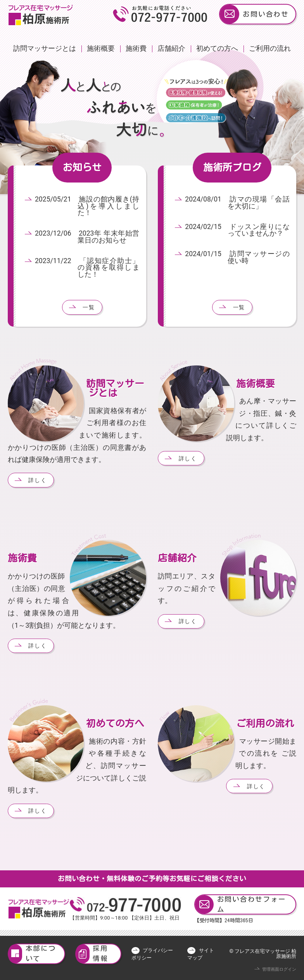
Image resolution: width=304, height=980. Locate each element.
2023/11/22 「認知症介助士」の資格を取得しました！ (87, 268)
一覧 (89, 307)
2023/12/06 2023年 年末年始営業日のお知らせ (87, 237)
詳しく (37, 480)
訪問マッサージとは (45, 48)
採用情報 (92, 954)
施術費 (136, 48)
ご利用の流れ (270, 48)
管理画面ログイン (279, 969)
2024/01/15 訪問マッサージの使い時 (237, 257)
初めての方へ (217, 48)
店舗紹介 (171, 48)
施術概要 (101, 48)
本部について (32, 954)
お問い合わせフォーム (240, 905)
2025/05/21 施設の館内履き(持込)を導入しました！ (87, 206)
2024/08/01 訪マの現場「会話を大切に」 (237, 203)
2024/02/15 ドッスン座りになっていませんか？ (237, 230)
